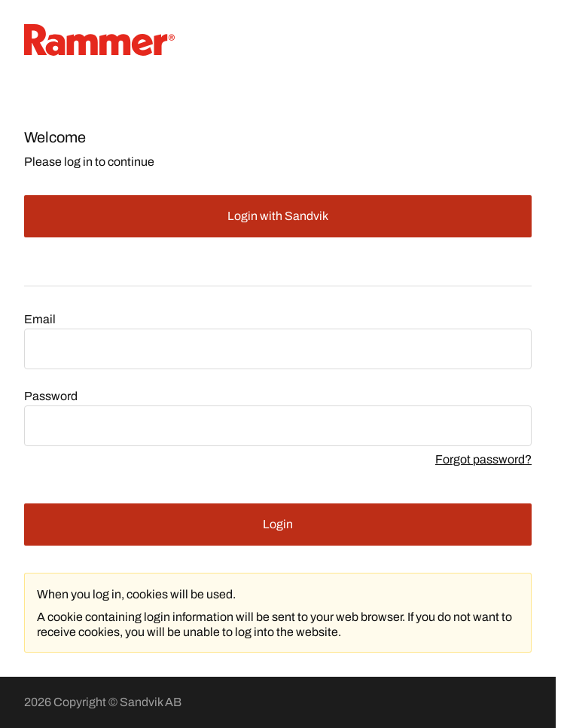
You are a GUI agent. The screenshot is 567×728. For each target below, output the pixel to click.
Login (278, 524)
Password (51, 396)
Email (40, 319)
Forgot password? (483, 459)
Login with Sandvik (278, 216)
